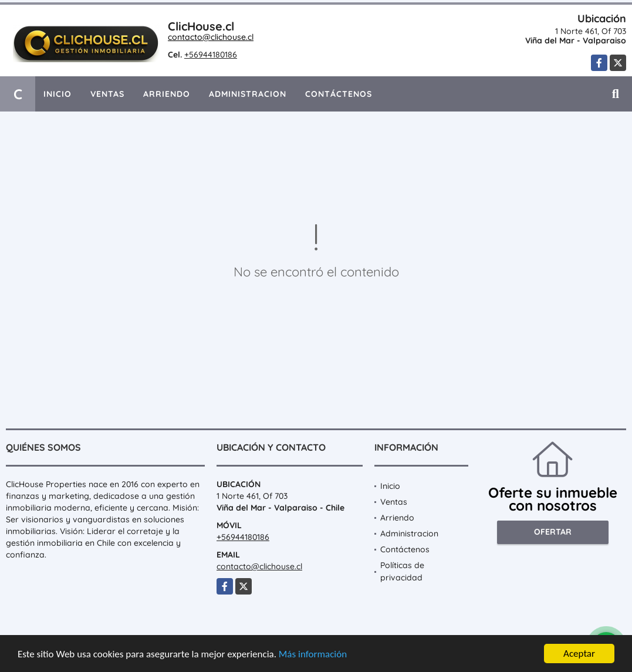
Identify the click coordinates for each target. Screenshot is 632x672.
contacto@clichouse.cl (211, 37)
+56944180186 (211, 55)
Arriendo (167, 94)
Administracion (248, 94)
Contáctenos (339, 94)
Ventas (107, 94)
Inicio (58, 94)
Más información (313, 655)
